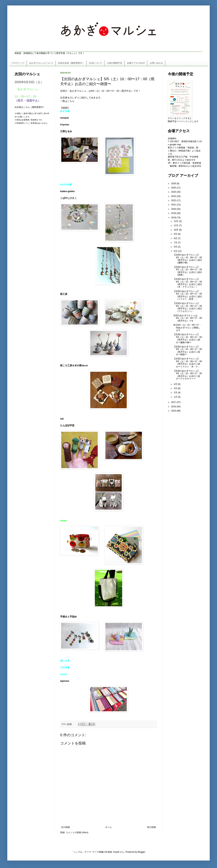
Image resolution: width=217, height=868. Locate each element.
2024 (174, 192)
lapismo (65, 681)
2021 (174, 205)
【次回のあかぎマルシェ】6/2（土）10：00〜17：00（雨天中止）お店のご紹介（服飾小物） (188, 259)
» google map (174, 145)
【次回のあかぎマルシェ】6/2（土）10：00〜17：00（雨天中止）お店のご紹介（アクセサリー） (188, 307)
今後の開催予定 (115, 63)
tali (62, 419)
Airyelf (116, 852)
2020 (174, 209)
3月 (176, 388)
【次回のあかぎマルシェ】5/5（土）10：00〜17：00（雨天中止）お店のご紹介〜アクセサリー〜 (188, 375)
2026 (174, 184)
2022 (174, 200)
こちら (71, 101)
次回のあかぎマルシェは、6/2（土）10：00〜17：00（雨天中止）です (188, 318)
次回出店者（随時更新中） (71, 63)
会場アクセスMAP (136, 63)
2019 (174, 213)
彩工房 (64, 294)
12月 (176, 221)
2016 (174, 407)
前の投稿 (152, 827)
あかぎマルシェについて (41, 63)
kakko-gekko (67, 191)
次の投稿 (65, 827)
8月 (176, 238)
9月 (176, 234)
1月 (176, 397)
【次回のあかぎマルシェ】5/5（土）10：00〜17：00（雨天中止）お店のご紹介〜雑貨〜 (188, 351)
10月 (176, 230)
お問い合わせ (156, 63)
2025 (174, 188)
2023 (174, 196)
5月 (176, 251)
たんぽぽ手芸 (67, 425)
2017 (174, 402)
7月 (176, 243)
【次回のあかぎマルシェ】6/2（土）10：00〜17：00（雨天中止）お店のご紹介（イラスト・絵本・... (188, 295)
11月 (176, 225)
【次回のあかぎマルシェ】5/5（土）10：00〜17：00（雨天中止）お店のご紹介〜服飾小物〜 (188, 338)
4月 (176, 384)
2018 (174, 218)
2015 (174, 411)
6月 (176, 247)
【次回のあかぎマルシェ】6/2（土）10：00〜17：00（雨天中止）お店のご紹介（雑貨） (188, 271)
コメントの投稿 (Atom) (77, 832)
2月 (176, 393)
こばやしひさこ (68, 198)
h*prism (65, 125)
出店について (96, 63)
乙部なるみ (66, 131)
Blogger (141, 852)
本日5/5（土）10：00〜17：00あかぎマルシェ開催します (187, 328)
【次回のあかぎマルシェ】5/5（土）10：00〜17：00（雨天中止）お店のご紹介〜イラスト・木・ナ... (188, 363)
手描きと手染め (68, 617)
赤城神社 (172, 139)
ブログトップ (18, 63)
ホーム (108, 827)
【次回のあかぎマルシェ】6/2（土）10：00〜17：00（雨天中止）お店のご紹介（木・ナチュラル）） (188, 283)
